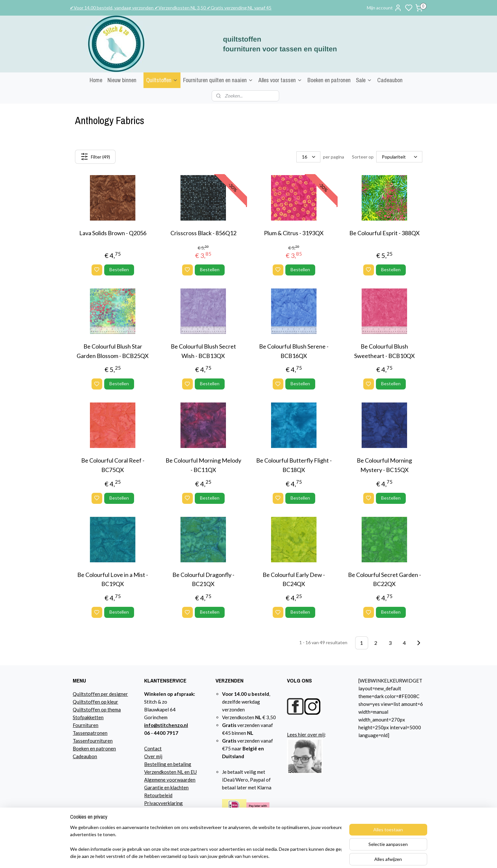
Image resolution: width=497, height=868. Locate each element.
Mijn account (384, 8)
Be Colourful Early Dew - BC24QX (294, 579)
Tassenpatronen (90, 733)
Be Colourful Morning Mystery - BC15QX (384, 465)
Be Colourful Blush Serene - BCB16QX (294, 351)
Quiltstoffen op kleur (95, 702)
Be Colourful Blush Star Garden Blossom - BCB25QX (113, 351)
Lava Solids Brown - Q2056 (112, 233)
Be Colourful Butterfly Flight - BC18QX (294, 465)
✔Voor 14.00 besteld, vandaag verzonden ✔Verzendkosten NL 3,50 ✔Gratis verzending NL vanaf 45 (171, 8)
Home (96, 80)
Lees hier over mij (306, 734)
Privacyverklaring (163, 803)
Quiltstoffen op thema (97, 709)
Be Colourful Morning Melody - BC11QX (203, 465)
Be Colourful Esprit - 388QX (384, 233)
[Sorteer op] (399, 157)
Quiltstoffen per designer (100, 694)
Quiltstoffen (162, 80)
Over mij (153, 756)
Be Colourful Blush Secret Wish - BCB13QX (203, 351)
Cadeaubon (390, 80)
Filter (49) (95, 157)
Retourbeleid (158, 795)
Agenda (152, 811)
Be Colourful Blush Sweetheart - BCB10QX (384, 351)
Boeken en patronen (329, 80)
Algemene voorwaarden (170, 780)
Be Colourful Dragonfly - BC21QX (203, 579)
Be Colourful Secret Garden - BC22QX (384, 579)
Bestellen (119, 269)
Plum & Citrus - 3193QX (294, 233)
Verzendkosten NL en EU (170, 772)
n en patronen (101, 748)
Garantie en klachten (166, 787)
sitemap (308, 856)
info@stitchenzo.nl (166, 725)
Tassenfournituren (93, 741)
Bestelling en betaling (168, 764)
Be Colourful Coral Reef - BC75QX (112, 465)
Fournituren (86, 725)
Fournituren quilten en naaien (218, 80)
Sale (364, 80)
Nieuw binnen (122, 80)
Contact (153, 748)
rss (320, 856)
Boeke (80, 748)
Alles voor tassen (280, 80)
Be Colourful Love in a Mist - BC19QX (113, 579)
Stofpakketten (88, 717)
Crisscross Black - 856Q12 (203, 233)
